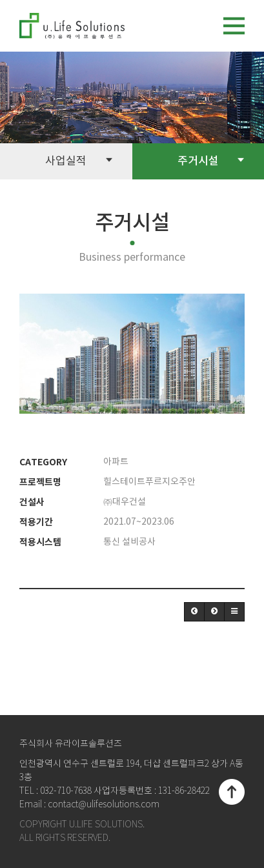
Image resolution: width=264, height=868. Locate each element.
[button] (194, 612)
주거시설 (211, 160)
